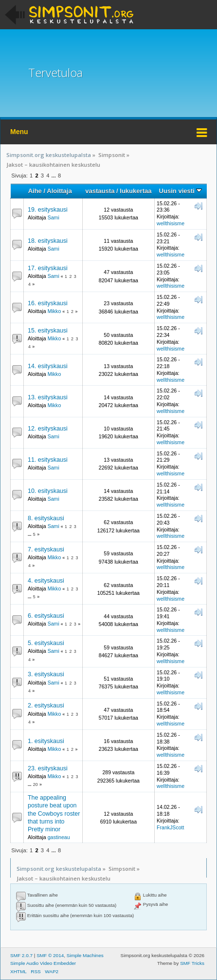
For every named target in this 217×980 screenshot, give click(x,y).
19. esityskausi (48, 210)
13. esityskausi (48, 397)
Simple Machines (85, 955)
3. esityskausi (46, 674)
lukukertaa (136, 191)
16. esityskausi (48, 303)
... (54, 176)
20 (36, 784)
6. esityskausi (46, 616)
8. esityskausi (46, 518)
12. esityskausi (48, 429)
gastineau (59, 837)
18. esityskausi (48, 241)
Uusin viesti (181, 191)
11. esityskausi (48, 460)
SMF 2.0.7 (21, 955)
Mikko (54, 311)
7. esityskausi (46, 549)
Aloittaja (59, 191)
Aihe (35, 191)
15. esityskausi (48, 331)
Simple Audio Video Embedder (43, 963)
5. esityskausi (46, 643)
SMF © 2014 (50, 955)
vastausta (100, 191)
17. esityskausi (48, 268)
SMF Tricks (192, 963)
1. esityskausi (46, 741)
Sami (54, 217)
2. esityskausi (46, 706)
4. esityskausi (46, 581)
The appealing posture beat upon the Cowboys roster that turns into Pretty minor (54, 813)
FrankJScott (171, 827)
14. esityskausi (48, 366)
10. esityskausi (48, 491)
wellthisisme (171, 223)
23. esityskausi (48, 768)
